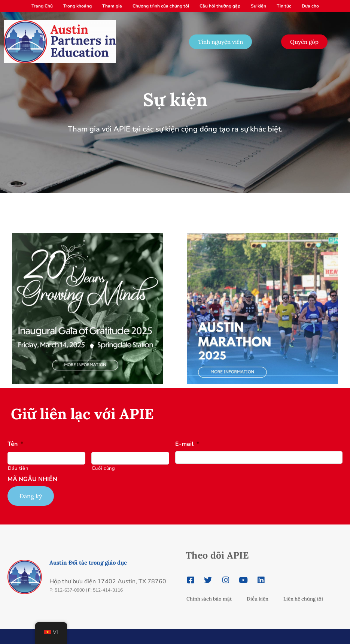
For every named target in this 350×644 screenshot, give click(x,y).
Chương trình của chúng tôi (161, 6)
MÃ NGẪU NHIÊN (32, 479)
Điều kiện (258, 599)
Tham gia (112, 6)
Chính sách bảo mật (209, 599)
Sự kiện (258, 6)
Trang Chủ (42, 6)
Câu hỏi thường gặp (220, 6)
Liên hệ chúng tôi (303, 599)
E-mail (187, 444)
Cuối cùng (104, 468)
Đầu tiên (18, 468)
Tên (15, 444)
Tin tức (284, 6)
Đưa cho (310, 6)
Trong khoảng (77, 6)
